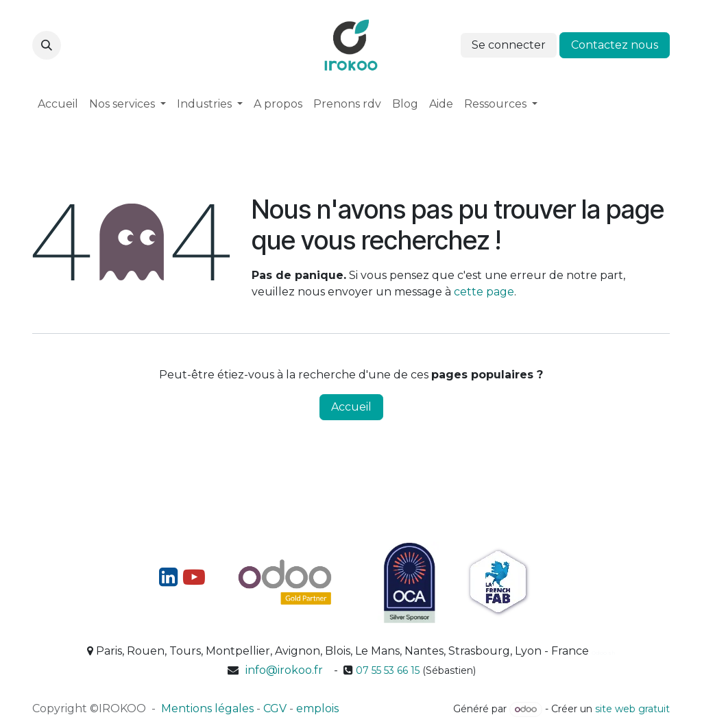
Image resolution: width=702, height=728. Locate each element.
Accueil (351, 407)
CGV (275, 708)
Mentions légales (207, 708)
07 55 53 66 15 (388, 670)
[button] (47, 45)
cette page (484, 292)
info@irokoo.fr (284, 670)
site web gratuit (632, 709)
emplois (317, 708)
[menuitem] (58, 104)
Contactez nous (615, 45)
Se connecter (509, 45)
